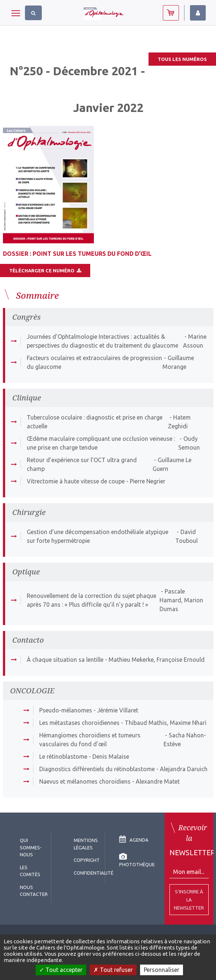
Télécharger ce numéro (45, 271)
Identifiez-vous (198, 13)
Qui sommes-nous (31, 847)
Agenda (134, 840)
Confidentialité (94, 873)
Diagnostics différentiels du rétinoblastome (97, 769)
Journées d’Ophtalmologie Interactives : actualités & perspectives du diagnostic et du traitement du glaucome (102, 341)
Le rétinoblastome (63, 756)
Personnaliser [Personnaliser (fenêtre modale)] (162, 970)
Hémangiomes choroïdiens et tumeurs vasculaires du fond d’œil (90, 740)
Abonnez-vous (171, 13)
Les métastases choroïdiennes (79, 723)
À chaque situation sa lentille (65, 660)
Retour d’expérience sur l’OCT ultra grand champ (82, 464)
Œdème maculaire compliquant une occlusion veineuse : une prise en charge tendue (101, 443)
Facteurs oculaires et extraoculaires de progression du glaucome (94, 362)
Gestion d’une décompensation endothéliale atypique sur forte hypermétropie (98, 536)
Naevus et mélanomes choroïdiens (85, 781)
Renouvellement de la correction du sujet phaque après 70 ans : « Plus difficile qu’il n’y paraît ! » (91, 600)
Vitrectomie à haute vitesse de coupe (76, 481)
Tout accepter (61, 970)
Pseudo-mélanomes (66, 710)
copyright (87, 860)
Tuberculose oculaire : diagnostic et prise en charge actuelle (95, 422)
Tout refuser (113, 970)
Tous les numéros (182, 59)
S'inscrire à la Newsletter (189, 900)
